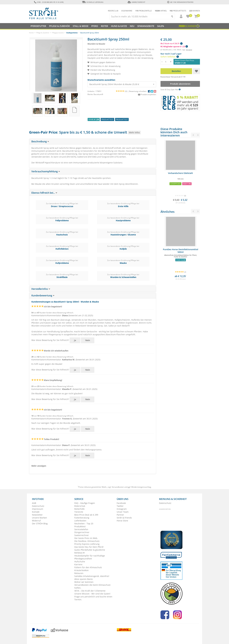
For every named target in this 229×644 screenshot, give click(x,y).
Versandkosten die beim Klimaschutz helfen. (92, 586)
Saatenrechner (82, 535)
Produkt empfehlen (147, 94)
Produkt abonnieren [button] (180, 84)
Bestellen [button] (176, 71)
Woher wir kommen (84, 582)
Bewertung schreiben (138, 91)
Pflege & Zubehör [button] (59, 26)
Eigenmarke (127, 11)
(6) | (122, 91)
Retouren (79, 573)
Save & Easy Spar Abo (171, 90)
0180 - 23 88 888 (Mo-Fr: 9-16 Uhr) (49, 2)
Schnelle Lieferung (93, 2)
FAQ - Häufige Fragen (85, 503)
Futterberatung (82, 518)
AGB (34, 503)
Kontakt (36, 512)
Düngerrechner (82, 532)
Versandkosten (118, 487)
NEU (132, 26)
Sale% (161, 26)
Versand (189, 50)
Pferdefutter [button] (38, 26)
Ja (75, 340)
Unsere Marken (40, 518)
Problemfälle (144, 11)
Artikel (161, 11)
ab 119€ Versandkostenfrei (180, 2)
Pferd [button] (95, 26)
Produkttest (80, 526)
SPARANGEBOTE (146, 26)
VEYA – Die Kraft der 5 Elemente (90, 591)
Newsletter (37, 515)
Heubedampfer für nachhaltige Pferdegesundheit (90, 557)
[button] (180, 16)
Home (31, 33)
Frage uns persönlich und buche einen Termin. (93, 598)
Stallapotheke (72, 33)
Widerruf (36, 521)
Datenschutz (38, 506)
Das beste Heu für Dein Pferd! (89, 547)
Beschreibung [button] (40, 141)
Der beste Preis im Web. (86, 538)
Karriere (78, 564)
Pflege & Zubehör (43, 33)
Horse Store (122, 521)
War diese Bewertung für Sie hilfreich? (50, 340)
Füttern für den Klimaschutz (88, 567)
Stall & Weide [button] (81, 26)
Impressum (38, 509)
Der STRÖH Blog (40, 524)
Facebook (121, 503)
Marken (195, 11)
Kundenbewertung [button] (43, 295)
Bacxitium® (98, 94)
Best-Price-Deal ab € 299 (86, 515)
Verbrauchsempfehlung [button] (46, 171)
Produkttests (178, 11)
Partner (120, 515)
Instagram (122, 509)
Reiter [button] (104, 26)
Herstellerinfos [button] (41, 289)
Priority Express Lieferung (87, 544)
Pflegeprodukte (58, 33)
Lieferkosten (80, 521)
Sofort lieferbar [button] (170, 57)
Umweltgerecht (136, 2)
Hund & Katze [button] (119, 26)
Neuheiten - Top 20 (84, 524)
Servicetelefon (81, 529)
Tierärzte (79, 512)
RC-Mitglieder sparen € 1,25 (174, 46)
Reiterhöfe (79, 509)
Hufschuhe (80, 562)
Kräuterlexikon (81, 570)
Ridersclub (113, 11)
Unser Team (123, 512)
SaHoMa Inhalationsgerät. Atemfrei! (92, 576)
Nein (88, 340)
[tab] (93, 142)
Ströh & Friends (124, 518)
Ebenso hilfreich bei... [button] (44, 193)
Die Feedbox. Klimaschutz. (87, 541)
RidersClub (80, 506)
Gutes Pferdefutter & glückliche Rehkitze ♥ (90, 551)
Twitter (120, 506)
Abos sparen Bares (84, 579)
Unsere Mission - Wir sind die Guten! (92, 594)
